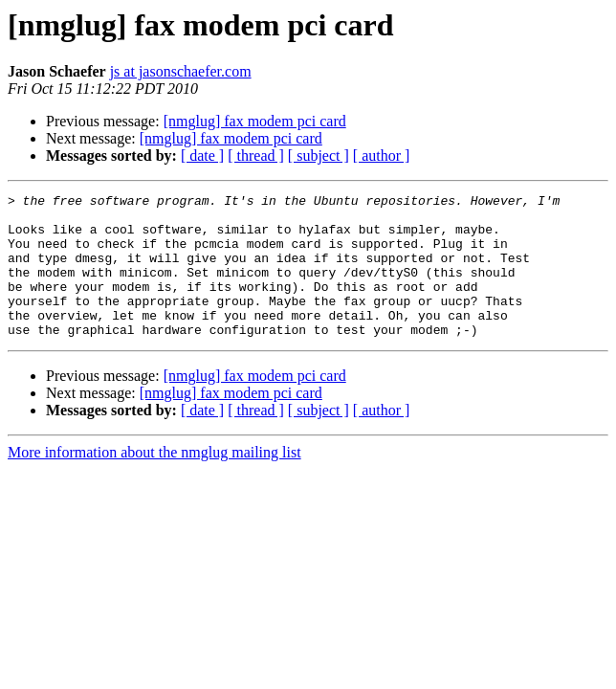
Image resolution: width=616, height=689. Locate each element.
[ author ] (382, 156)
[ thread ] (256, 156)
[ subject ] (319, 156)
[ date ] (202, 156)
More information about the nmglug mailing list (154, 481)
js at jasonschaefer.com (181, 71)
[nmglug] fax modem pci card (255, 121)
